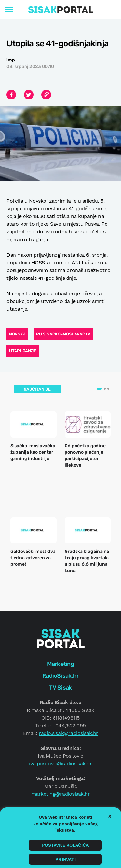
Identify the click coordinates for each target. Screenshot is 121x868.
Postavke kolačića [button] (65, 845)
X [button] (110, 816)
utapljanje (23, 351)
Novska (17, 334)
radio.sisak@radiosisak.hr (68, 733)
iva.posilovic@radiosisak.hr (60, 764)
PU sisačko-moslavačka (63, 334)
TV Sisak (60, 688)
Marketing (61, 664)
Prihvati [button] (66, 859)
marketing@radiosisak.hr (61, 794)
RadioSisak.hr (61, 676)
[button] (99, 389)
